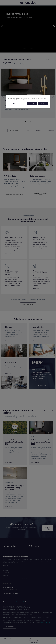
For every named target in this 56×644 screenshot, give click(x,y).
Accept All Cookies (43, 104)
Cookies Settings (13, 104)
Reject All (32, 104)
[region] (28, 101)
